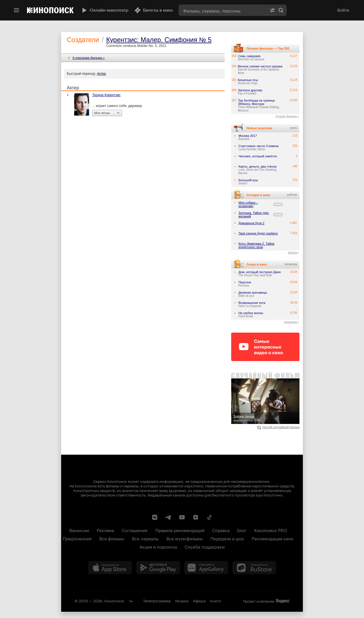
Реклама (105, 530)
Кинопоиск (114, 600)
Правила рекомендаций (180, 530)
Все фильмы (112, 538)
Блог (242, 530)
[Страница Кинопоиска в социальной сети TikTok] (209, 517)
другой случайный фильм (279, 427)
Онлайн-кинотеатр (105, 10)
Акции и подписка (158, 546)
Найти (281, 10)
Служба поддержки (205, 546)
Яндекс (283, 601)
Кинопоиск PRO (271, 530)
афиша (292, 253)
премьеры (290, 322)
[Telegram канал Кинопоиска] (168, 517)
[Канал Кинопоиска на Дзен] (196, 517)
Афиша (199, 600)
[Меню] (16, 10)
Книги (216, 600)
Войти (343, 10)
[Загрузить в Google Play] (158, 568)
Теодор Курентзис (106, 95)
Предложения (77, 538)
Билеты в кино (154, 10)
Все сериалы (145, 538)
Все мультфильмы (185, 538)
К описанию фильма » (89, 58)
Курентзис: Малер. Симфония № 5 (159, 40)
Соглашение (135, 530)
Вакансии (79, 530)
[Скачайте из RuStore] (254, 568)
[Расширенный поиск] (272, 10)
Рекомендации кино (273, 538)
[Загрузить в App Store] (110, 568)
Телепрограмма (157, 600)
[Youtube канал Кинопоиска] (182, 517)
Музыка (182, 600)
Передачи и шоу (227, 538)
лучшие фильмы (286, 116)
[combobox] (223, 10)
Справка (221, 530)
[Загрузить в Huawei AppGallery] (206, 568)
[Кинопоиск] (50, 10)
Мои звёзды (102, 113)
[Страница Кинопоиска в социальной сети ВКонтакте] (155, 517)
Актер (102, 74)
